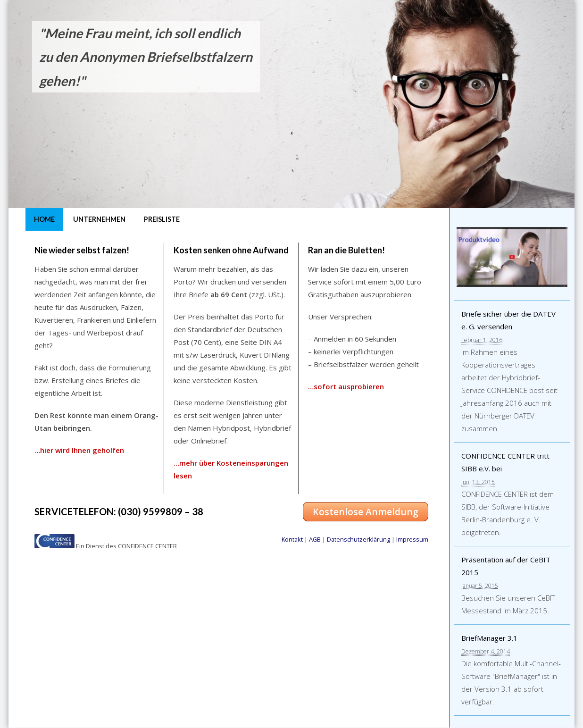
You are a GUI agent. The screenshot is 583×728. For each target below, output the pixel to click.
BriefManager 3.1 (489, 638)
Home (44, 219)
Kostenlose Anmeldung (366, 512)
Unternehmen (99, 219)
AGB (315, 539)
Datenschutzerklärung (358, 539)
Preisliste (162, 219)
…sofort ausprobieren (346, 386)
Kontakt (292, 539)
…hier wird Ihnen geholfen (79, 450)
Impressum (412, 539)
